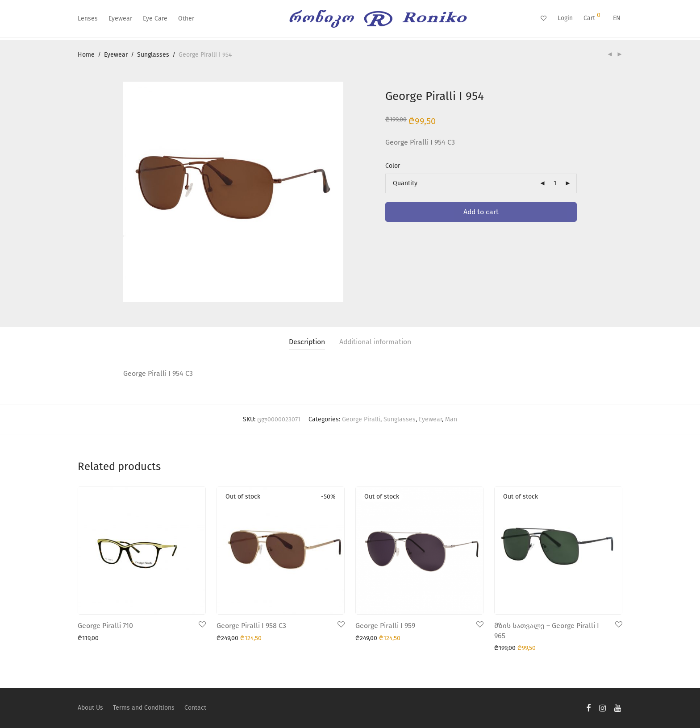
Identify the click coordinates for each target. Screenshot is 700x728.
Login (565, 18)
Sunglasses (153, 55)
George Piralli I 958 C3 (251, 626)
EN (617, 18)
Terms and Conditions (144, 708)
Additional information (375, 342)
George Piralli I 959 (385, 626)
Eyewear (120, 19)
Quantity (405, 183)
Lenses (88, 19)
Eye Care (155, 19)
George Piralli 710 (105, 626)
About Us (90, 708)
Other (186, 19)
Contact (195, 708)
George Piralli (361, 419)
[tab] (307, 342)
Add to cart (481, 212)
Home (86, 55)
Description (307, 342)
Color (393, 166)
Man (451, 419)
